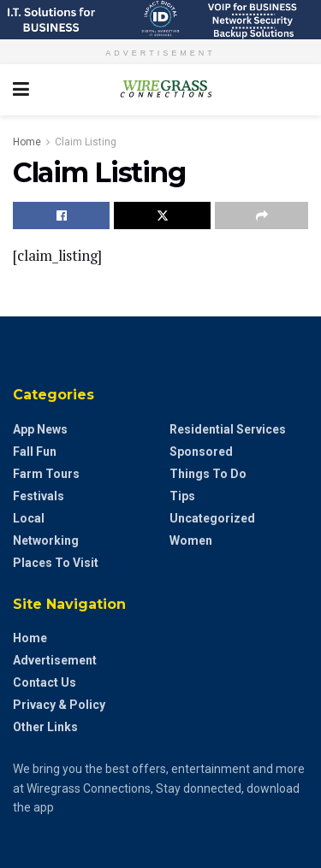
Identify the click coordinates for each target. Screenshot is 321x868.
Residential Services (228, 429)
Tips (182, 496)
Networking (46, 540)
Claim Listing (86, 142)
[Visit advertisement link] (160, 20)
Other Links (45, 727)
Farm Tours (46, 474)
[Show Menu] (21, 90)
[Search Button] (300, 90)
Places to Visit (56, 563)
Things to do (208, 474)
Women (191, 540)
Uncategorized (212, 518)
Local (29, 518)
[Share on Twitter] (162, 216)
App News (40, 429)
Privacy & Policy (59, 705)
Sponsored (201, 452)
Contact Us (45, 682)
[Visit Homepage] (160, 90)
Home (27, 142)
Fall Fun (35, 452)
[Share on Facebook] (61, 216)
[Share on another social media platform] (262, 216)
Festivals (39, 496)
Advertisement (55, 660)
